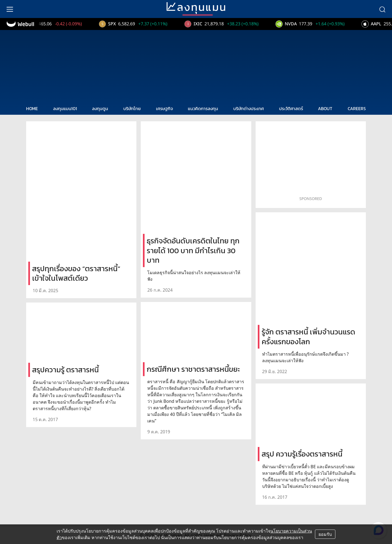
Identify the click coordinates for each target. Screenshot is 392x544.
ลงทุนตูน (100, 108)
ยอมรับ (325, 534)
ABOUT (325, 108)
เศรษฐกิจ (164, 108)
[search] (382, 9)
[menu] (10, 9)
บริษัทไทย (132, 108)
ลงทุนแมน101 (65, 108)
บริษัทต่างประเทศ (249, 108)
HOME (32, 108)
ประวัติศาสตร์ (291, 108)
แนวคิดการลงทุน (203, 108)
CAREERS (357, 108)
